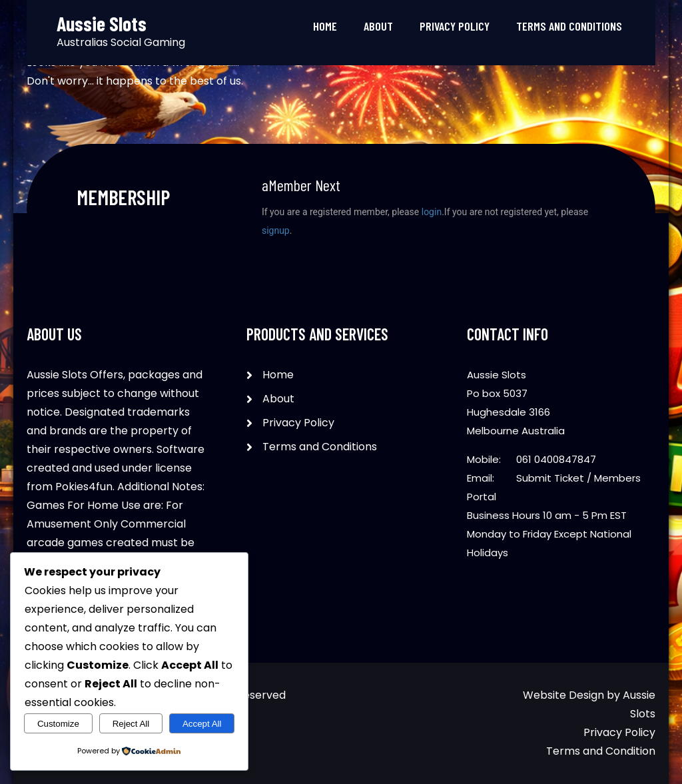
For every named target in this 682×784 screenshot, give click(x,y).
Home (325, 26)
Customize (58, 724)
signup (276, 230)
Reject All (131, 724)
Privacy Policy (455, 26)
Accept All (202, 724)
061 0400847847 (556, 459)
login (432, 212)
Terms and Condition (601, 751)
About (378, 26)
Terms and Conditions (569, 26)
